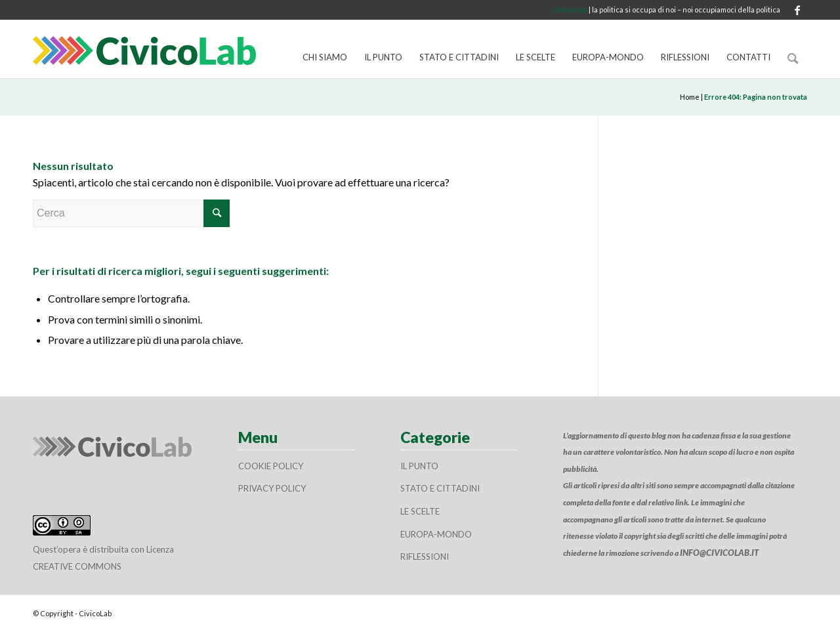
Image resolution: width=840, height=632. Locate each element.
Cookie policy (271, 466)
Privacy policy (272, 488)
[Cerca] (793, 58)
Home (690, 97)
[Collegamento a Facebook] (797, 10)
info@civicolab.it (719, 553)
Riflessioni (425, 557)
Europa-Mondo (436, 534)
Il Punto (419, 466)
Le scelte (420, 511)
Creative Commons (77, 566)
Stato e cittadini (440, 488)
